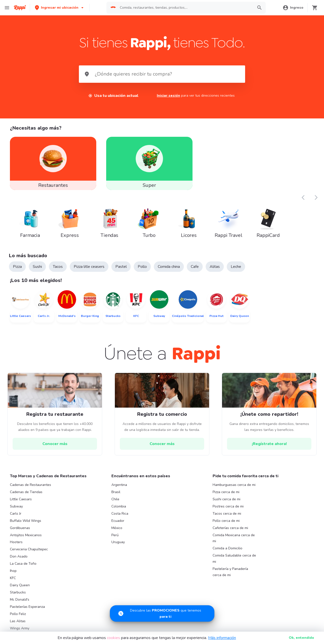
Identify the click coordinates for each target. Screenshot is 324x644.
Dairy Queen (20, 585)
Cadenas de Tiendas (26, 492)
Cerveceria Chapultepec (29, 549)
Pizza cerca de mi (226, 492)
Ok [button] (301, 638)
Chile (115, 499)
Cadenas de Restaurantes (31, 485)
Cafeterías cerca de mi (230, 528)
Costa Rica (120, 514)
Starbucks (18, 592)
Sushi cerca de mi (227, 499)
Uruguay (118, 542)
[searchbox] (185, 8)
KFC (13, 578)
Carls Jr (16, 514)
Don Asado (19, 556)
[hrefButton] (55, 444)
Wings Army (20, 628)
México (117, 528)
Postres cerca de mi (228, 506)
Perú (115, 535)
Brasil (116, 492)
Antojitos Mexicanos (26, 535)
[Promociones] (162, 600)
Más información (222, 638)
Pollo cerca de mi (226, 521)
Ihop (13, 571)
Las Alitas (18, 621)
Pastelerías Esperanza (27, 607)
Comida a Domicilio (227, 548)
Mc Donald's (20, 600)
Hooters (16, 542)
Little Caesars (21, 499)
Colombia (119, 506)
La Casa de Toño (23, 564)
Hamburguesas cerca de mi (234, 485)
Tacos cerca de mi (227, 514)
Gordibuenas (20, 528)
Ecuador (118, 521)
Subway (16, 506)
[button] (60, 8)
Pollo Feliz (18, 614)
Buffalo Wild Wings (26, 521)
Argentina (119, 485)
